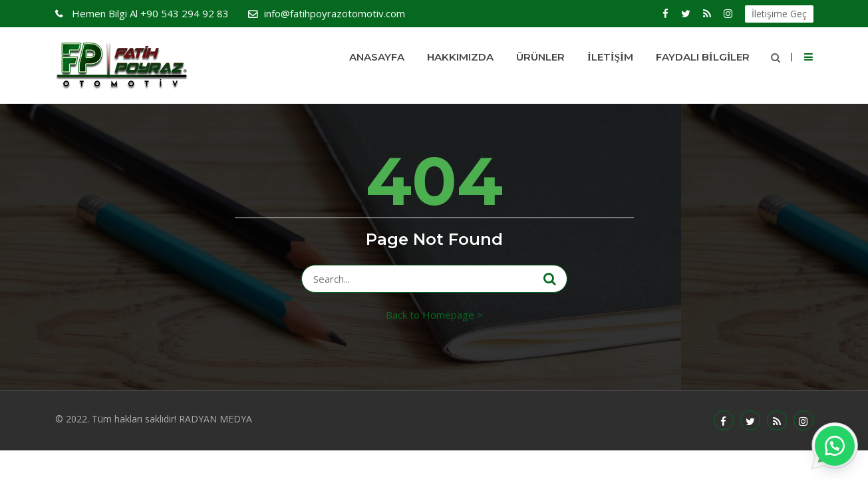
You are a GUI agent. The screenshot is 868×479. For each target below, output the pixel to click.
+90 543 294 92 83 (149, 13)
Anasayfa (377, 57)
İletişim (610, 57)
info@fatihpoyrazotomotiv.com (335, 13)
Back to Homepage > (434, 315)
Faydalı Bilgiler (703, 57)
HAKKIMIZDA (460, 57)
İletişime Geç (779, 14)
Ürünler (540, 57)
